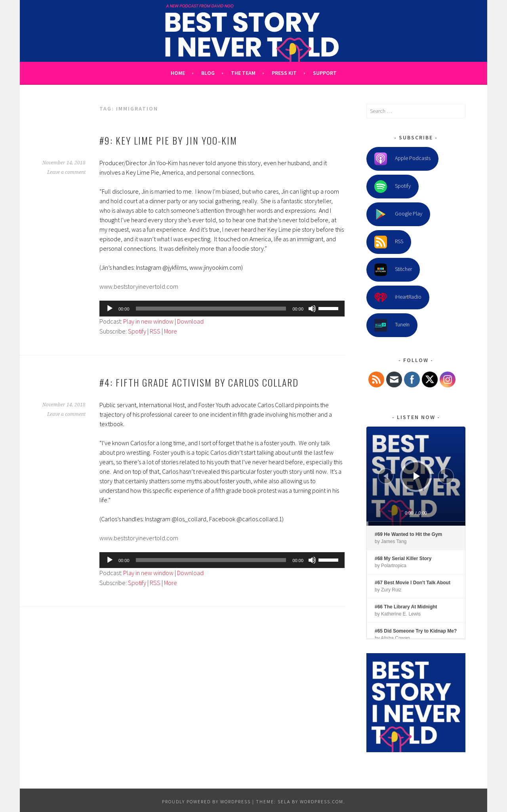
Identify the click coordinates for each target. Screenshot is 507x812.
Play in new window (148, 321)
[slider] (211, 309)
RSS (155, 331)
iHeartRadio (398, 297)
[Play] (110, 309)
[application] (222, 309)
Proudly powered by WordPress (206, 802)
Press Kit (284, 73)
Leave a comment (66, 172)
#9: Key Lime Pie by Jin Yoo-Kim (168, 140)
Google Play (398, 214)
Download (190, 321)
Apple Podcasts (402, 159)
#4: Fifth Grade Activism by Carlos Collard (199, 382)
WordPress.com (322, 802)
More (171, 331)
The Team (243, 73)
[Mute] (312, 309)
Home (178, 73)
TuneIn (392, 325)
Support (325, 73)
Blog (208, 73)
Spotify (137, 331)
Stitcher (393, 270)
